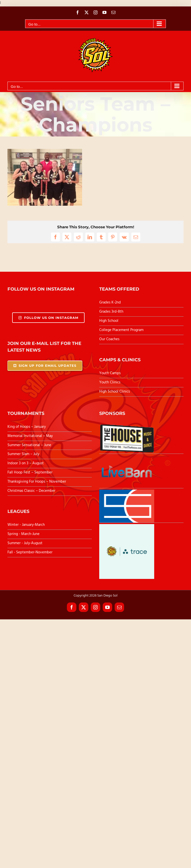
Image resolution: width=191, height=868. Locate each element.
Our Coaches (109, 339)
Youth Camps (110, 373)
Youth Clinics (110, 382)
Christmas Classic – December (31, 491)
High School (109, 321)
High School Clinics (115, 392)
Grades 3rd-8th (111, 312)
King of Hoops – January (27, 427)
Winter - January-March (26, 525)
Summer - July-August (25, 543)
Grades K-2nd (110, 302)
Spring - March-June (24, 534)
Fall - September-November (30, 552)
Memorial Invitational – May (30, 436)
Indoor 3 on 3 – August (26, 463)
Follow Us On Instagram (48, 318)
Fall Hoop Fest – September (30, 472)
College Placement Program (121, 330)
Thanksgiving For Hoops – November (37, 482)
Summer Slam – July (24, 454)
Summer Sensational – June (30, 445)
